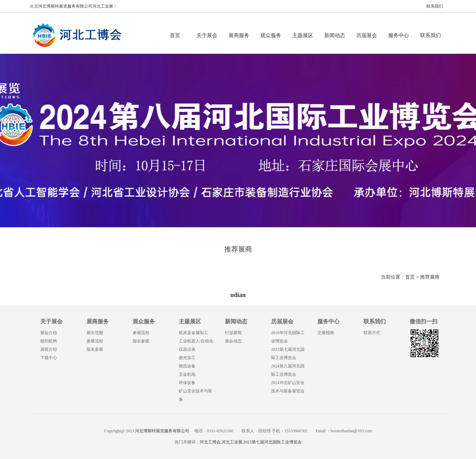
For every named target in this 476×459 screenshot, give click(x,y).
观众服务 (271, 35)
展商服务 (239, 35)
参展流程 (95, 341)
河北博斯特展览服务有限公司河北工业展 (76, 6)
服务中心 (399, 35)
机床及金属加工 (193, 333)
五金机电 (187, 374)
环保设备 (187, 383)
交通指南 (326, 333)
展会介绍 (49, 333)
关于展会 (207, 35)
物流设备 (187, 366)
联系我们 (435, 6)
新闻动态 (335, 35)
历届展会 (367, 35)
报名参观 (141, 341)
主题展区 (303, 35)
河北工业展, (232, 442)
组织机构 (49, 341)
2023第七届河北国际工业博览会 (273, 442)
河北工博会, (211, 442)
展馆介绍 (49, 349)
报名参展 (95, 349)
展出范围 (95, 333)
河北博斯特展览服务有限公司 (162, 431)
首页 (175, 35)
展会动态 (233, 341)
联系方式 (372, 333)
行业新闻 (233, 333)
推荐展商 (430, 277)
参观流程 (141, 333)
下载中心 (49, 358)
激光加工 (187, 358)
